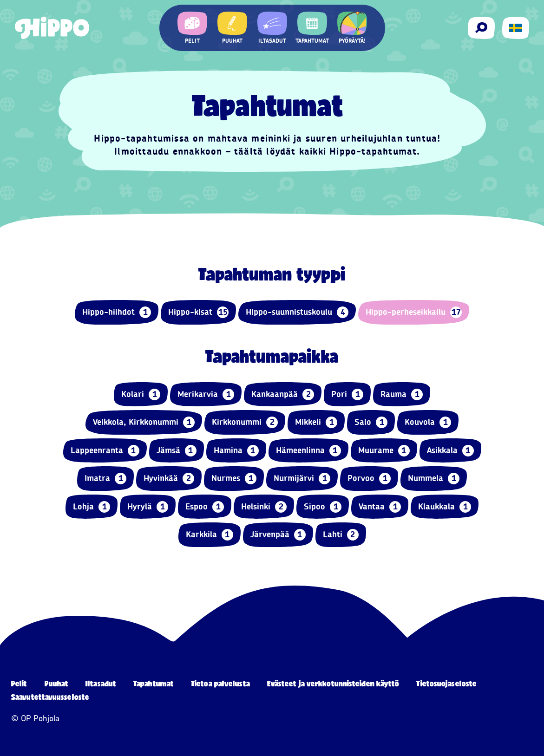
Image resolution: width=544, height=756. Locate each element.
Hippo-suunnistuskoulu (297, 312)
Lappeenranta (105, 451)
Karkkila (210, 535)
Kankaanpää (283, 394)
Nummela (434, 479)
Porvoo (369, 479)
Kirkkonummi (245, 422)
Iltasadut (101, 683)
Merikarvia (206, 394)
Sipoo (323, 507)
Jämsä (177, 451)
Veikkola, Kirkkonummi (144, 422)
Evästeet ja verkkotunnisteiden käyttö (333, 683)
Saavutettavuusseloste (50, 697)
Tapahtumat (154, 683)
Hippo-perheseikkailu (414, 312)
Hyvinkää (169, 479)
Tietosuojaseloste (446, 683)
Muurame (384, 451)
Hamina (236, 451)
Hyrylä (148, 507)
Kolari (141, 394)
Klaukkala (445, 507)
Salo (371, 422)
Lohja (92, 507)
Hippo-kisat (198, 312)
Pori (347, 394)
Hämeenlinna (308, 451)
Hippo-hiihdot (117, 312)
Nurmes (234, 479)
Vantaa (380, 507)
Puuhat (57, 683)
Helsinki (264, 507)
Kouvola (428, 422)
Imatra (105, 479)
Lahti (341, 535)
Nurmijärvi (302, 479)
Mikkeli (316, 422)
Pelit (19, 683)
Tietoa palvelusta (220, 683)
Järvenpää (278, 535)
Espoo (205, 507)
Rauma (402, 394)
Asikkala (450, 451)
